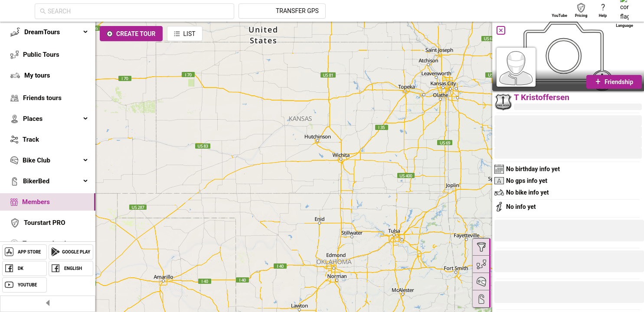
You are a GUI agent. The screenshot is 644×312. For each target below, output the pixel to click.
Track (31, 140)
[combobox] (216, 11)
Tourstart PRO (44, 223)
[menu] (48, 148)
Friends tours (42, 98)
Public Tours (41, 55)
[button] (523, 293)
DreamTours (56, 32)
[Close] (501, 30)
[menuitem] (48, 32)
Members (36, 202)
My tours (37, 75)
